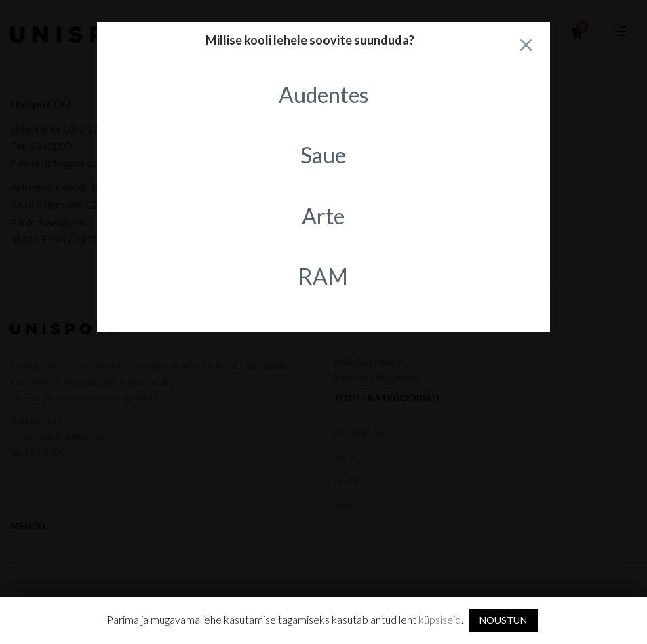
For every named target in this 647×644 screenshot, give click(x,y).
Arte (323, 216)
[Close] (526, 44)
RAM (323, 276)
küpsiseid (440, 619)
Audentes (323, 95)
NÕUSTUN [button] (503, 620)
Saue (323, 155)
